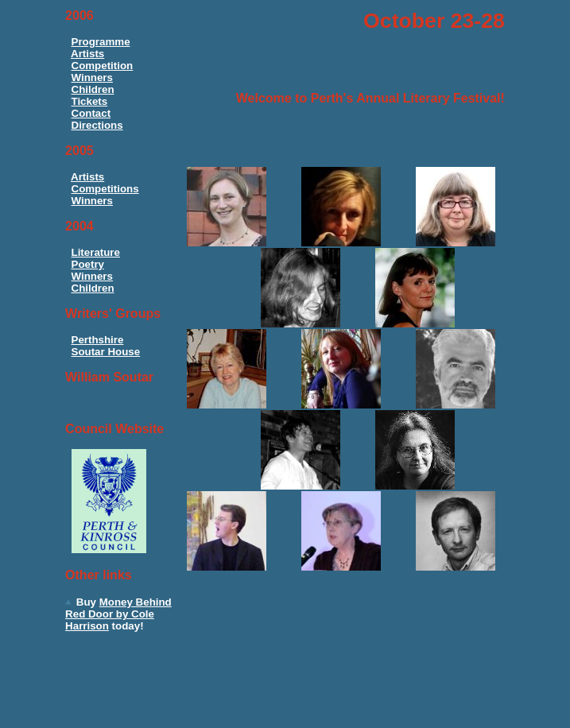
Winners (92, 77)
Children (93, 89)
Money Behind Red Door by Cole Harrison (118, 614)
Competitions (105, 189)
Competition (103, 66)
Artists (87, 54)
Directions (97, 125)
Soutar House (106, 352)
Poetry (88, 264)
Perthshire (98, 340)
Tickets (90, 101)
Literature (96, 252)
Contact (91, 113)
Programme (101, 42)
